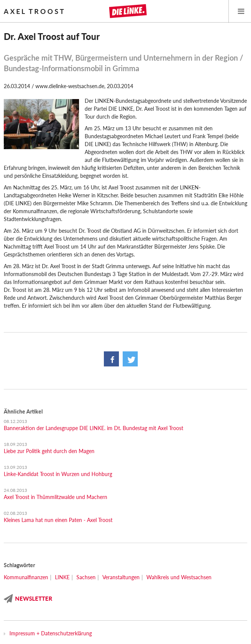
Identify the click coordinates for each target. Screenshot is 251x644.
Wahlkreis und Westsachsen (179, 577)
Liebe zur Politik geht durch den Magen (49, 451)
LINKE (62, 577)
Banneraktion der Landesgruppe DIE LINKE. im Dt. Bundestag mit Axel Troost (94, 428)
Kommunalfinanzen (26, 577)
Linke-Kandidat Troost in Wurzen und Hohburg (58, 474)
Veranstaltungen (121, 577)
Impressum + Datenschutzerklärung (51, 633)
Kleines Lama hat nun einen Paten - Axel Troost (58, 520)
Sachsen (86, 577)
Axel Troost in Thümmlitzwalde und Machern (56, 497)
